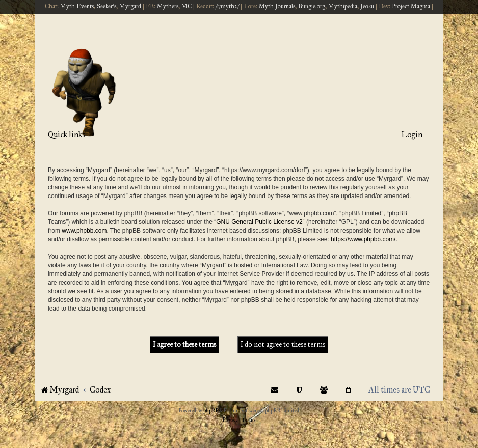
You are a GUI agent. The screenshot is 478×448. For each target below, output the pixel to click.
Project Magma (411, 6)
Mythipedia (343, 6)
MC (187, 6)
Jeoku (367, 6)
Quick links (67, 135)
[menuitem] (349, 390)
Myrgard (130, 6)
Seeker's (107, 6)
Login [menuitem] (412, 135)
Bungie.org (312, 6)
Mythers (168, 6)
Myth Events (77, 6)
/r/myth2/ (227, 6)
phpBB (211, 411)
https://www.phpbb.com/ (363, 239)
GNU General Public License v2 (259, 222)
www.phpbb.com (84, 231)
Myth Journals (277, 6)
